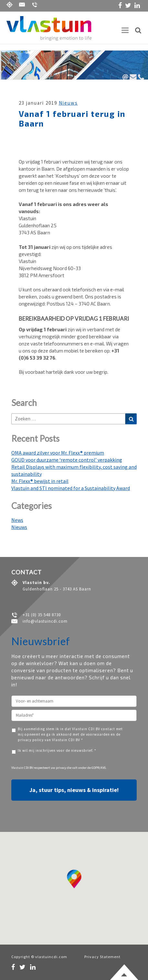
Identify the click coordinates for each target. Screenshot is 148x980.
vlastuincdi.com (51, 957)
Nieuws (68, 103)
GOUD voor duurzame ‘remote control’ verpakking (67, 460)
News (17, 520)
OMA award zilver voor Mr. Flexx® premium (58, 453)
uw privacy (58, 768)
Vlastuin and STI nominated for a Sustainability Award (71, 488)
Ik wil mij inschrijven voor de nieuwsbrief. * (57, 750)
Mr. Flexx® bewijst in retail (40, 481)
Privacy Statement (102, 957)
